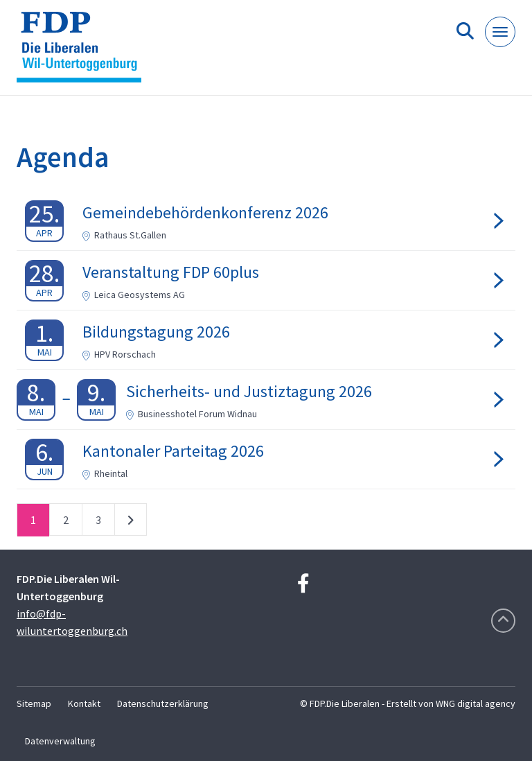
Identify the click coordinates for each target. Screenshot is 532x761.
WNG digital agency (476, 703)
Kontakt (84, 703)
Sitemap (34, 703)
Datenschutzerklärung (163, 703)
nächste (131, 523)
